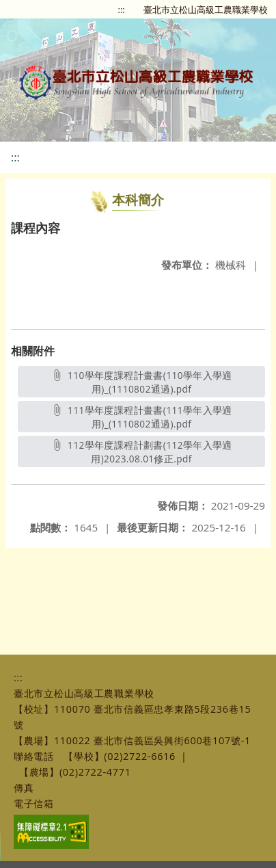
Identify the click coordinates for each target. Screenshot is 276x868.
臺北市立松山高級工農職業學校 (206, 10)
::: (122, 10)
